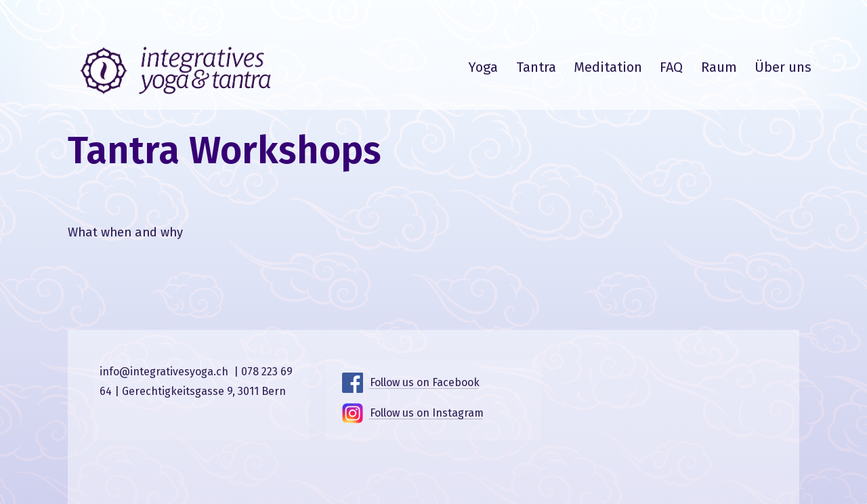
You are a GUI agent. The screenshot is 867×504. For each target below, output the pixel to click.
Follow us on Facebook (425, 382)
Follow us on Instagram (427, 413)
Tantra (536, 67)
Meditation (608, 67)
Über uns (783, 67)
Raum (719, 67)
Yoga (483, 67)
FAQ (671, 67)
